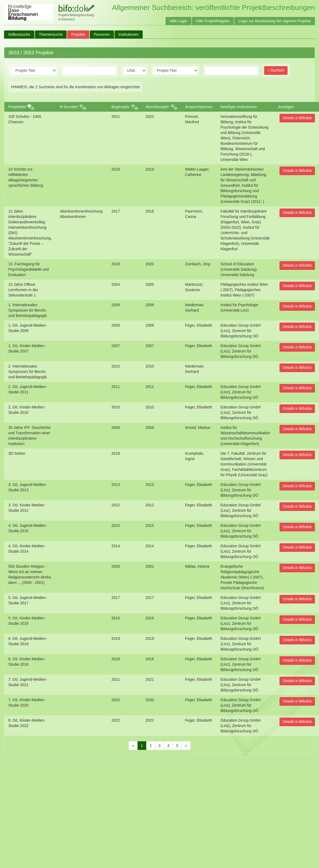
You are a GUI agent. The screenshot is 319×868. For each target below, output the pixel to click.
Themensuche (51, 34)
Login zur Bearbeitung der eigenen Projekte (275, 21)
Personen (102, 34)
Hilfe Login (178, 21)
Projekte (78, 34)
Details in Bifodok (297, 118)
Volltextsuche (19, 34)
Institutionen (129, 34)
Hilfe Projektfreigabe (213, 21)
